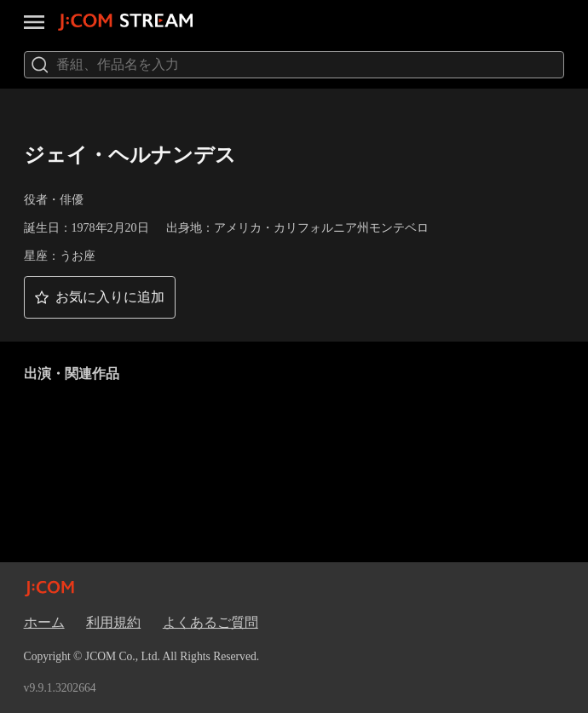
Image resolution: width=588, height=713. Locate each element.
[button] (100, 297)
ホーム (44, 622)
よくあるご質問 (210, 622)
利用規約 (113, 622)
